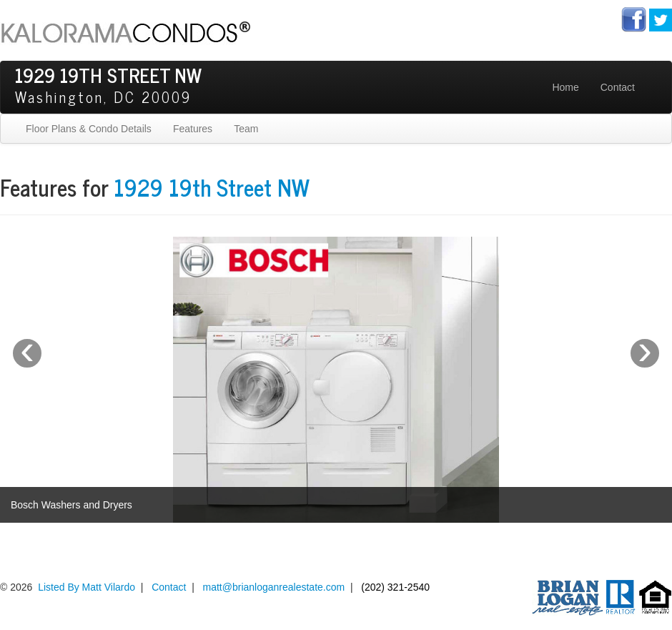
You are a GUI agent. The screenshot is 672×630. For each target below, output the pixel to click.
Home (565, 87)
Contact (618, 87)
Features (193, 129)
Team (246, 129)
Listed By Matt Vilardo (87, 587)
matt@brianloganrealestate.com (274, 587)
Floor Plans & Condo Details (89, 129)
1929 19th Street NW (212, 187)
